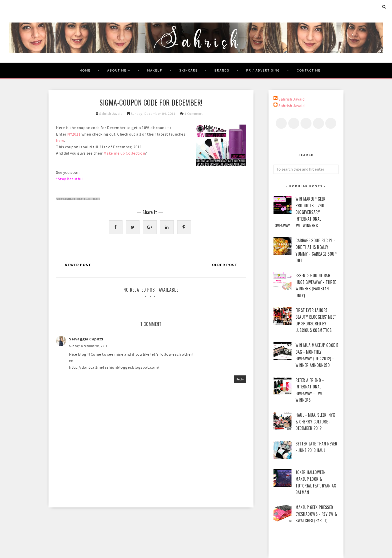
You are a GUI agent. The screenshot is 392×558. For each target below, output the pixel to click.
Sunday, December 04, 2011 (88, 346)
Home (85, 70)
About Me (119, 70)
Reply (240, 379)
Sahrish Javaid (291, 99)
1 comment (194, 114)
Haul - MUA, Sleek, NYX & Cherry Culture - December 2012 (315, 422)
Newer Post (78, 265)
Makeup (155, 70)
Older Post (225, 265)
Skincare (188, 70)
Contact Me (309, 70)
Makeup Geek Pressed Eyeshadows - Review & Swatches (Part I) (316, 514)
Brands (222, 70)
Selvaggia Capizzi (86, 339)
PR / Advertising (263, 70)
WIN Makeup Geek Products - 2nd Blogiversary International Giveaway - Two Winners (299, 212)
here (60, 140)
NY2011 (74, 134)
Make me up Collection (124, 153)
